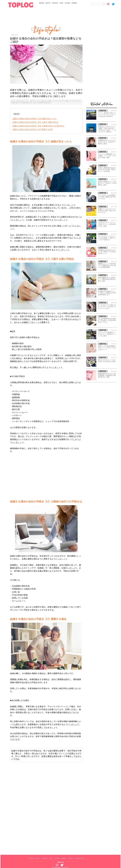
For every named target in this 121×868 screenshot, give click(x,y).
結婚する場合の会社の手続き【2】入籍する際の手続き (36, 122)
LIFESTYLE (55, 3)
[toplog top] (21, 5)
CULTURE (67, 3)
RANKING (74, 3)
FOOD (61, 3)
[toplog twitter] (114, 4)
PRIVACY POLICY (80, 858)
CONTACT (71, 858)
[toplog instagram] (109, 4)
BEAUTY (48, 3)
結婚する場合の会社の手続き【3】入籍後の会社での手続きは (38, 126)
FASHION (42, 3)
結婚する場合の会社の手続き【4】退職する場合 (33, 130)
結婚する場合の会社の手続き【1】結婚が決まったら (35, 119)
